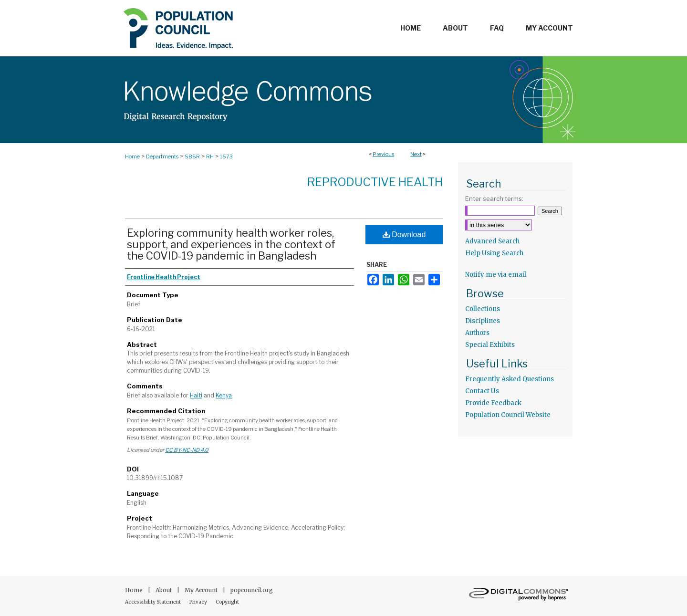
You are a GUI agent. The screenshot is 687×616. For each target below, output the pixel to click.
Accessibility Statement (153, 602)
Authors (477, 333)
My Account (202, 590)
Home (132, 157)
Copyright (227, 602)
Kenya (224, 395)
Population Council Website (508, 415)
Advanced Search (492, 241)
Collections (483, 309)
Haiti (196, 395)
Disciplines (483, 321)
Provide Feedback (493, 403)
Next (416, 154)
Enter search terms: (494, 198)
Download (404, 235)
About (164, 590)
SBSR (192, 157)
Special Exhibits (490, 345)
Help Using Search (494, 253)
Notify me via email (496, 275)
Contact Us (482, 391)
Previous (383, 154)
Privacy (199, 602)
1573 (226, 157)
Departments (162, 157)
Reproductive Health (375, 182)
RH (210, 157)
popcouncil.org (252, 590)
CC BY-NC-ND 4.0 (187, 450)
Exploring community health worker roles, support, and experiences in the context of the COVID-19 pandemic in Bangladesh (231, 244)
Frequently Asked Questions (510, 379)
